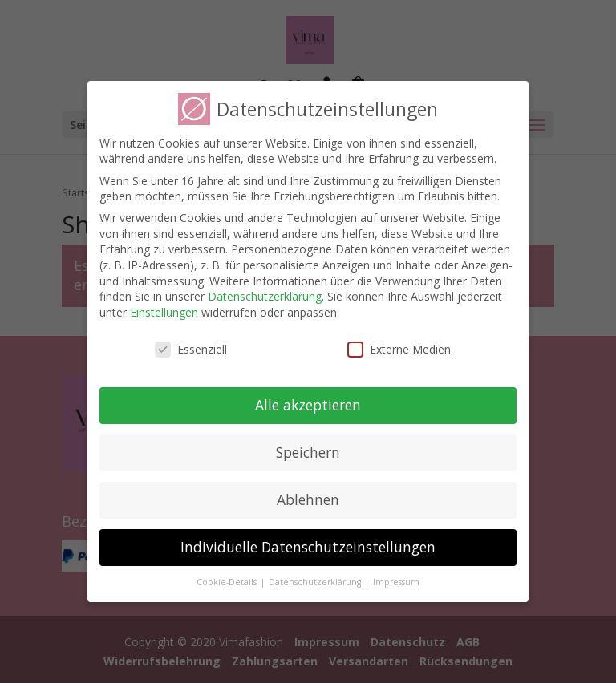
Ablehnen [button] (308, 499)
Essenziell (191, 349)
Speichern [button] (308, 452)
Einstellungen (164, 312)
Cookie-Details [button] (228, 582)
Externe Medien (399, 349)
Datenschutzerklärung (265, 296)
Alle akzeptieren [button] (308, 405)
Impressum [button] (396, 582)
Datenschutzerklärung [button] (316, 582)
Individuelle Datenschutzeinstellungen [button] (308, 547)
